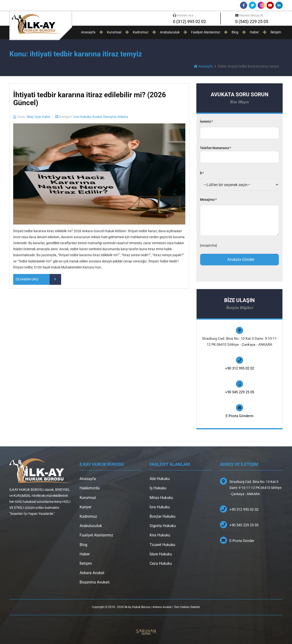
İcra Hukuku (160, 507)
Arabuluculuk (170, 32)
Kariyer (85, 507)
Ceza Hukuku (161, 563)
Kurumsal (114, 32)
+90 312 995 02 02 (240, 368)
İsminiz (206, 122)
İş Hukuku (158, 488)
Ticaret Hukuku (162, 545)
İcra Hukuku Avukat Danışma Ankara (101, 117)
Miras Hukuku (161, 498)
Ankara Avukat (92, 573)
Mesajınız (208, 200)
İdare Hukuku (161, 554)
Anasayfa (88, 32)
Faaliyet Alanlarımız (206, 32)
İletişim (276, 32)
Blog (235, 32)
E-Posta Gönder (242, 541)
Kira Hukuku (160, 535)
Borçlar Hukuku (163, 516)
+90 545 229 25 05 (240, 392)
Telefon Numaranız (239, 153)
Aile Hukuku (160, 479)
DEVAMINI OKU (38, 279)
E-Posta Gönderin (239, 416)
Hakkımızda (90, 488)
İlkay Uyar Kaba (38, 117)
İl (202, 173)
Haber (254, 32)
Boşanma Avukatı (95, 582)
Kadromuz (141, 32)
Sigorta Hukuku (163, 526)
